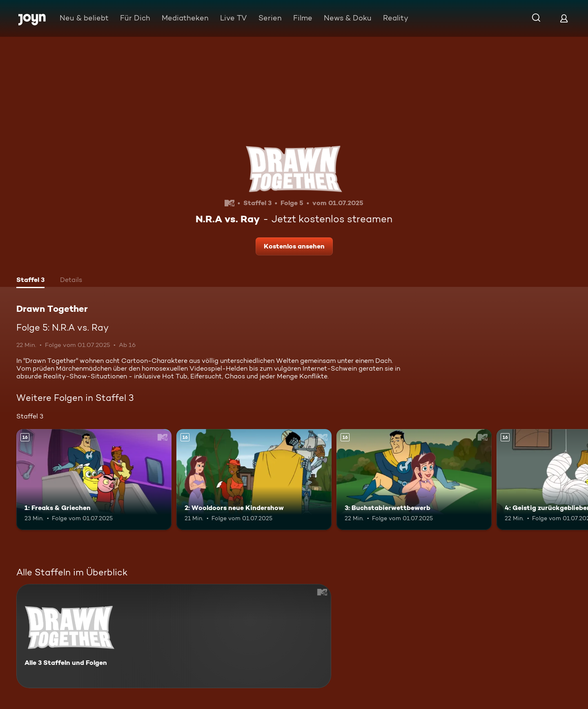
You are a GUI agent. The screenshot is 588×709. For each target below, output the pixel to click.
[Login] (564, 18)
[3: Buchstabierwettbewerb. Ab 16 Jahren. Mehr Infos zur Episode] (414, 480)
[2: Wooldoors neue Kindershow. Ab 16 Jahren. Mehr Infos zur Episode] (254, 480)
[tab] (30, 281)
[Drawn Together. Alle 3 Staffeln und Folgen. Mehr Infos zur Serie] (174, 636)
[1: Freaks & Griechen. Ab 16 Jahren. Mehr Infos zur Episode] (94, 480)
